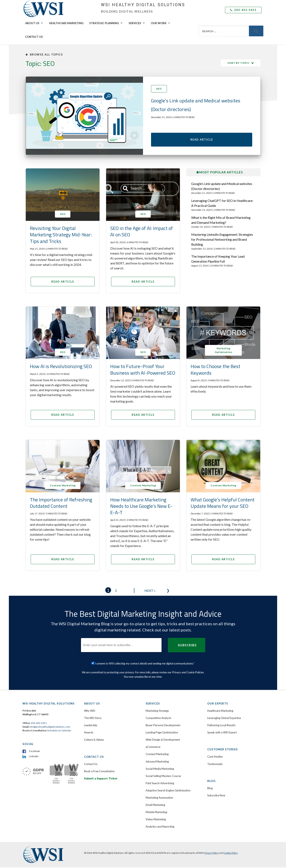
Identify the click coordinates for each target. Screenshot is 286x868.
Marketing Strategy (157, 712)
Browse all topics (44, 54)
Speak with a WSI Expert (222, 733)
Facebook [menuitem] (34, 752)
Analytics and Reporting (160, 827)
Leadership (91, 726)
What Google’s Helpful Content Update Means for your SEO (223, 503)
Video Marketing (156, 820)
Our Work (161, 23)
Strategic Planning (106, 23)
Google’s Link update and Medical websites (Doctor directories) (222, 187)
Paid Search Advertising (160, 784)
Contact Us (34, 37)
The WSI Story (93, 719)
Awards (89, 733)
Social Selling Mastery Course (163, 777)
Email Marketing (155, 806)
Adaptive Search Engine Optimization (168, 791)
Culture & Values (94, 740)
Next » (150, 591)
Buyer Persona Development (163, 726)
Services (137, 23)
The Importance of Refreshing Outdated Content (61, 503)
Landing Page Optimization (162, 733)
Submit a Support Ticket (101, 779)
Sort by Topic (239, 63)
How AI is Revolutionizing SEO (61, 367)
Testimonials (215, 765)
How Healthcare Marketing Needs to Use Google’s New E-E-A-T (141, 507)
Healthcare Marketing (66, 23)
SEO (159, 89)
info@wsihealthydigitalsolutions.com (50, 728)
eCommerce (153, 748)
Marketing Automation (159, 798)
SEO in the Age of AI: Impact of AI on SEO (142, 232)
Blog (210, 789)
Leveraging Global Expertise (224, 719)
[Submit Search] (256, 31)
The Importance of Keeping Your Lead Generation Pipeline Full (218, 259)
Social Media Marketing (160, 769)
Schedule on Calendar (59, 731)
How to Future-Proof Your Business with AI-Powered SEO (143, 370)
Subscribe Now (216, 796)
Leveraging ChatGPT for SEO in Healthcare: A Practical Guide (222, 204)
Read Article (202, 140)
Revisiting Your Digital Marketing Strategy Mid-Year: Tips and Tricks (61, 235)
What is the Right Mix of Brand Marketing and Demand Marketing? (221, 221)
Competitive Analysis (158, 719)
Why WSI (90, 712)
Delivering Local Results (221, 726)
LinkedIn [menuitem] (34, 757)
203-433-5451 (243, 10)
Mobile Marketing (156, 813)
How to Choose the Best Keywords (215, 370)
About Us (34, 23)
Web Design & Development (163, 740)
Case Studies (215, 757)
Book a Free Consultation (99, 772)
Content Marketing (157, 755)
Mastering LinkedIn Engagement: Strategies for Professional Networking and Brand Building (222, 240)
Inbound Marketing (157, 762)
